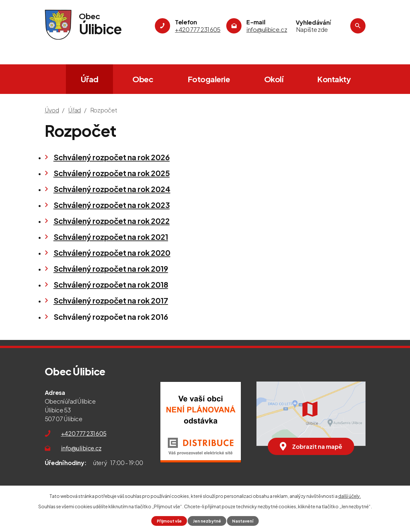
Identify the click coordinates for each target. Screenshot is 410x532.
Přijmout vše (169, 521)
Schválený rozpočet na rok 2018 (111, 285)
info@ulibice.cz (81, 448)
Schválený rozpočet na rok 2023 (112, 205)
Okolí (274, 79)
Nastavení (243, 521)
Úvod (53, 79)
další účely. (350, 496)
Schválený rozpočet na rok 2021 (111, 237)
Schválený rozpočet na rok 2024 (112, 189)
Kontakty (334, 79)
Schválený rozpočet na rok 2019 (111, 269)
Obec (143, 79)
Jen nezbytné (207, 521)
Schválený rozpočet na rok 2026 (112, 157)
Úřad (89, 79)
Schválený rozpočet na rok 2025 (112, 173)
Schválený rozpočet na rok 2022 (112, 221)
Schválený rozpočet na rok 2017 (111, 300)
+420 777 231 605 (84, 433)
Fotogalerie (209, 79)
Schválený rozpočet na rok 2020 (112, 253)
